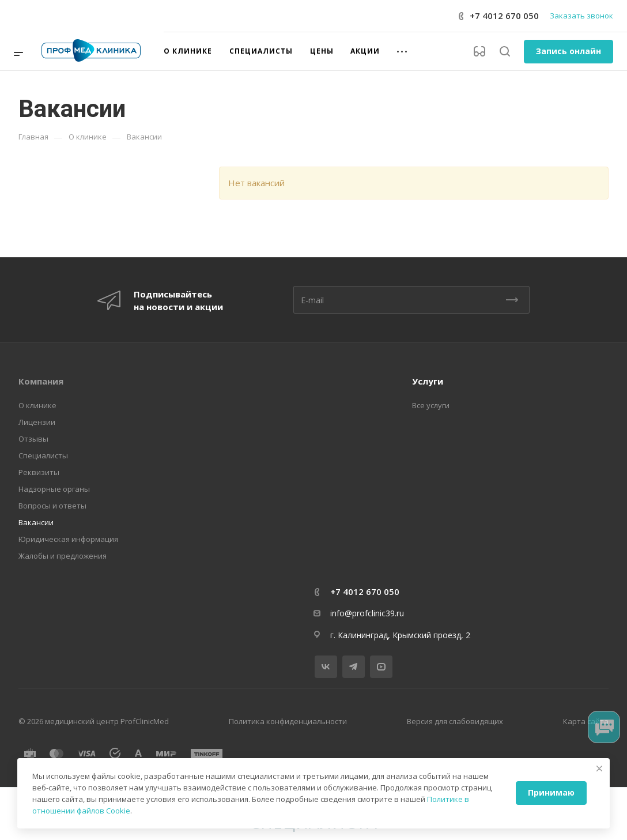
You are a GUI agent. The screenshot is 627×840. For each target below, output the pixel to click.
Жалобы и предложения (63, 556)
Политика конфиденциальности (288, 721)
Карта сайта (586, 721)
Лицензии (37, 422)
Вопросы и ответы (52, 506)
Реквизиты (39, 472)
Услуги (428, 381)
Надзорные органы (54, 489)
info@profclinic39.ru (367, 613)
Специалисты (43, 455)
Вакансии (36, 522)
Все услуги (431, 405)
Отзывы (33, 439)
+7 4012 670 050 (504, 16)
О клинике (37, 405)
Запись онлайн (569, 51)
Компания (41, 381)
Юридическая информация (68, 539)
